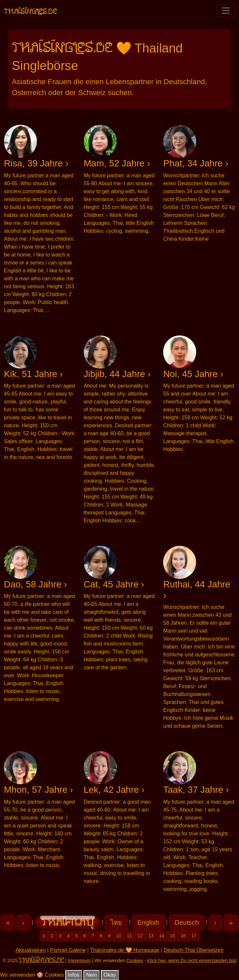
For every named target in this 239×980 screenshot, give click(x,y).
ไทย (116, 923)
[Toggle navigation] (226, 11)
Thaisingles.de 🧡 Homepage (125, 950)
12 (140, 936)
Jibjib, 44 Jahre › (117, 374)
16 (183, 936)
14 (162, 936)
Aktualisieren (31, 950)
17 (194, 936)
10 (119, 936)
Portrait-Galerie (68, 950)
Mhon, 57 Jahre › (39, 790)
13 (151, 936)
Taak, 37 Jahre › (196, 790)
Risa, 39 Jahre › (36, 163)
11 (130, 936)
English (148, 923)
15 (172, 936)
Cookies (135, 961)
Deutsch (187, 923)
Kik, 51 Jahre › (33, 374)
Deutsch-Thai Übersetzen (193, 950)
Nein (91, 975)
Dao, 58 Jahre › (35, 584)
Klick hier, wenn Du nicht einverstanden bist (192, 961)
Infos (74, 975)
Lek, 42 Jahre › (114, 790)
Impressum (79, 961)
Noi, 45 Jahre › (193, 374)
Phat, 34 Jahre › (196, 163)
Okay (110, 975)
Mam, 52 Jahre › (117, 163)
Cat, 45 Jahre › (114, 584)
